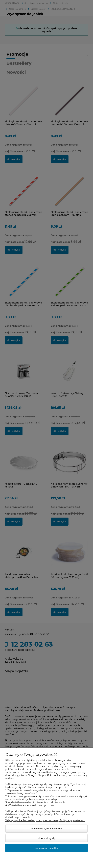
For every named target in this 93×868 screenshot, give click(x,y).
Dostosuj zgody (47, 838)
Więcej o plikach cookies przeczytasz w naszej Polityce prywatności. (45, 820)
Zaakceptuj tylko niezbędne (46, 829)
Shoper (42, 775)
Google (32, 775)
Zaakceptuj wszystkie (46, 848)
